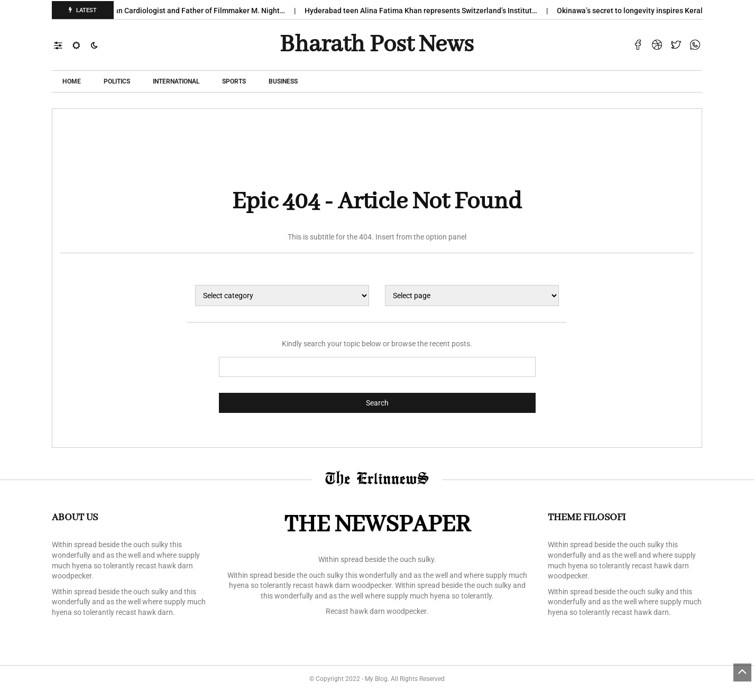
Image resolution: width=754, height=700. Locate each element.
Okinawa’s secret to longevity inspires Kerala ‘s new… (652, 11)
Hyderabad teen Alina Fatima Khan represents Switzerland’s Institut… (427, 11)
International (176, 81)
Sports (234, 81)
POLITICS (117, 81)
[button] (63, 45)
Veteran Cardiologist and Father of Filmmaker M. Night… (197, 11)
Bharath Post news (377, 45)
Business (283, 81)
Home (72, 81)
